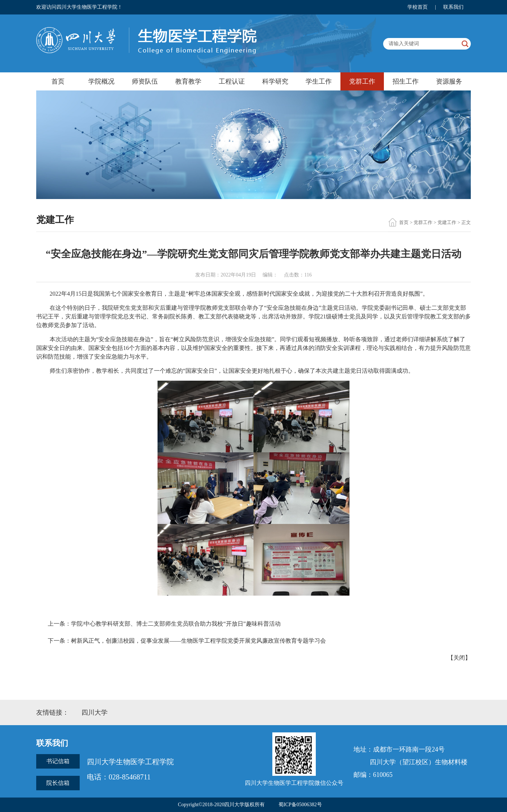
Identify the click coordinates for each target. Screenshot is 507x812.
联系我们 (453, 7)
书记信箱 (58, 761)
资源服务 (449, 81)
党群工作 (362, 81)
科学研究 (275, 81)
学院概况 (101, 81)
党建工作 (447, 222)
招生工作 (406, 81)
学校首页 (418, 7)
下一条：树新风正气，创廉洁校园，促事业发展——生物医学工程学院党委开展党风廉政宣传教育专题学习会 (187, 641)
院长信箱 (58, 783)
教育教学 (188, 81)
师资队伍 (145, 81)
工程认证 (232, 81)
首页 (58, 81)
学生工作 (319, 81)
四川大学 (95, 712)
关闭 (459, 658)
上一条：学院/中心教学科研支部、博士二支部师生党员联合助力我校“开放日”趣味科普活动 (164, 624)
